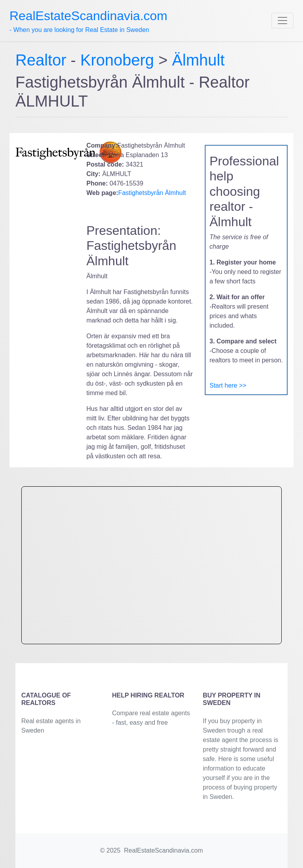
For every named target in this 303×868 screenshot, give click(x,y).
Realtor (43, 60)
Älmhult (198, 60)
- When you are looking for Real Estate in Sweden (88, 21)
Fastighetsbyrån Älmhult (152, 193)
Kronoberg (117, 60)
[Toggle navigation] (282, 21)
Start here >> (228, 385)
